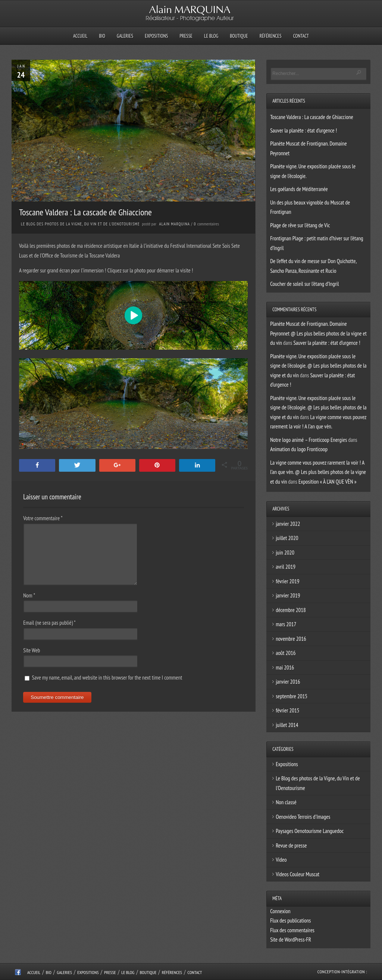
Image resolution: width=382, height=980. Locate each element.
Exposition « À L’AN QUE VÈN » (328, 482)
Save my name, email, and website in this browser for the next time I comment (107, 678)
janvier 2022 (288, 524)
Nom (29, 595)
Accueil (80, 36)
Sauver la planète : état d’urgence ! (303, 130)
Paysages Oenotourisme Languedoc (310, 831)
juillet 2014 (287, 725)
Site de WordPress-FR (291, 940)
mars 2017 (286, 624)
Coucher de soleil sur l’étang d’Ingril (304, 284)
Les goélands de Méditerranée (299, 189)
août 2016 (286, 653)
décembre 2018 (291, 610)
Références (271, 36)
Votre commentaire (43, 518)
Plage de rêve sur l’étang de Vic (300, 225)
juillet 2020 (287, 538)
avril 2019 (286, 567)
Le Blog (211, 36)
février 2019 (287, 581)
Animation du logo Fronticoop (299, 449)
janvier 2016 (288, 682)
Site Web (32, 650)
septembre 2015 (292, 696)
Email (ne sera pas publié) (49, 623)
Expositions (156, 36)
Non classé (286, 802)
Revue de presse (291, 845)
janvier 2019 (288, 595)
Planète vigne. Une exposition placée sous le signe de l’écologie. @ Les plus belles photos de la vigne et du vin (318, 366)
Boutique (239, 36)
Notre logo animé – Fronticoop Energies (309, 440)
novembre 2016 (291, 639)
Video (281, 860)
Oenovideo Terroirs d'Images (303, 817)
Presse (186, 36)
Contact (301, 36)
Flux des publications (290, 920)
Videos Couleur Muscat (298, 874)
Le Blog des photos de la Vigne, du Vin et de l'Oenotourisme (80, 224)
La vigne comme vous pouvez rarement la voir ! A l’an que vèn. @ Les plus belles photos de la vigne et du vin (318, 472)
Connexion (280, 911)
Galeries (125, 36)
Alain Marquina (175, 224)
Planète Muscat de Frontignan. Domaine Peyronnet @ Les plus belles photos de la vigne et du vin (318, 333)
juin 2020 (285, 553)
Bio (102, 36)
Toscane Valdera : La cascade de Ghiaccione (312, 117)
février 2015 (287, 710)
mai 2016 (285, 667)
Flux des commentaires (292, 930)
